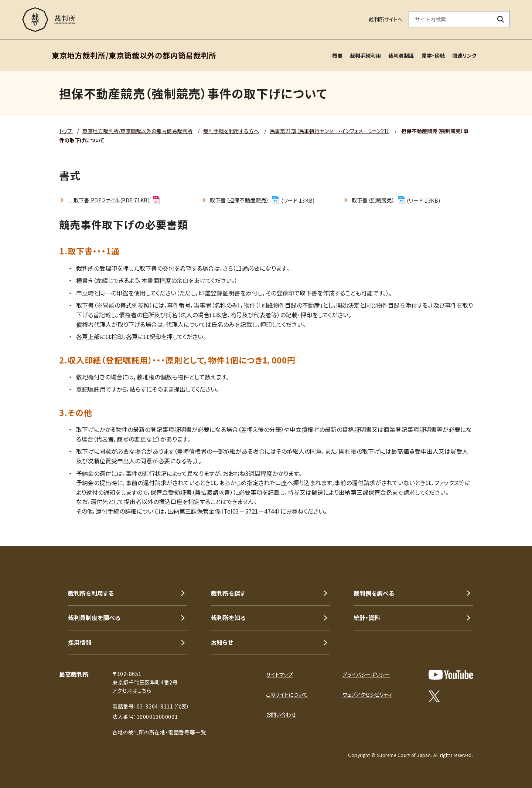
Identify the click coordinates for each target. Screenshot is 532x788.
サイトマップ (279, 674)
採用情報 (80, 642)
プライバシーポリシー (366, 674)
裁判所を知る (228, 618)
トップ (66, 131)
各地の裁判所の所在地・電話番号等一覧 (159, 732)
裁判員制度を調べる (94, 618)
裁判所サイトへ (386, 19)
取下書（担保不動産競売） (245, 200)
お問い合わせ (281, 714)
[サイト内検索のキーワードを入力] (450, 19)
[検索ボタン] (501, 19)
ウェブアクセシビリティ (367, 694)
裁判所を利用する (91, 593)
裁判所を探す (228, 593)
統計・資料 (367, 618)
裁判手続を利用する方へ (231, 131)
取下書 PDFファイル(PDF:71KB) (114, 200)
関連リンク (464, 55)
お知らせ (222, 642)
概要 (337, 55)
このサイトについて (287, 694)
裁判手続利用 (365, 55)
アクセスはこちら (132, 690)
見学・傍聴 (433, 55)
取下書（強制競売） (379, 200)
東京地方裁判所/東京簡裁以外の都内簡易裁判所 (137, 131)
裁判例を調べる (374, 593)
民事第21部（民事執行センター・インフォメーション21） (330, 131)
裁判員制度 (401, 55)
